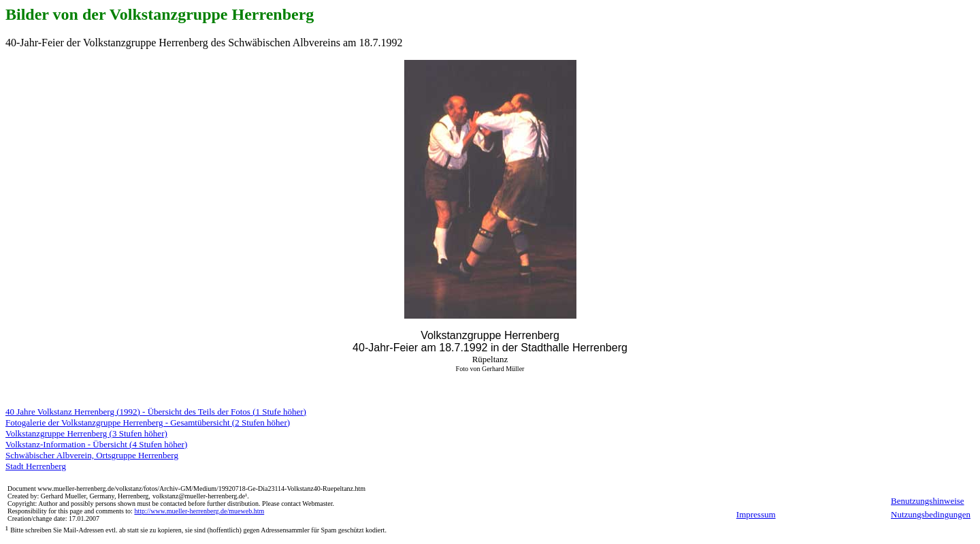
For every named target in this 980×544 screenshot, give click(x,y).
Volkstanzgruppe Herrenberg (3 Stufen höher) (86, 433)
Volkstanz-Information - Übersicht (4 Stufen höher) (96, 444)
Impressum (756, 514)
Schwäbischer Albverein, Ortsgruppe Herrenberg (92, 455)
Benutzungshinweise (928, 501)
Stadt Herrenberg (36, 466)
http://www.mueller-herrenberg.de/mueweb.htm (199, 511)
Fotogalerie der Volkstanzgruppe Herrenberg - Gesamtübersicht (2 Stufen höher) (148, 422)
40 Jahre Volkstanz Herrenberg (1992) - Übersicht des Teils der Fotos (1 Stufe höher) (156, 412)
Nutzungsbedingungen (931, 514)
